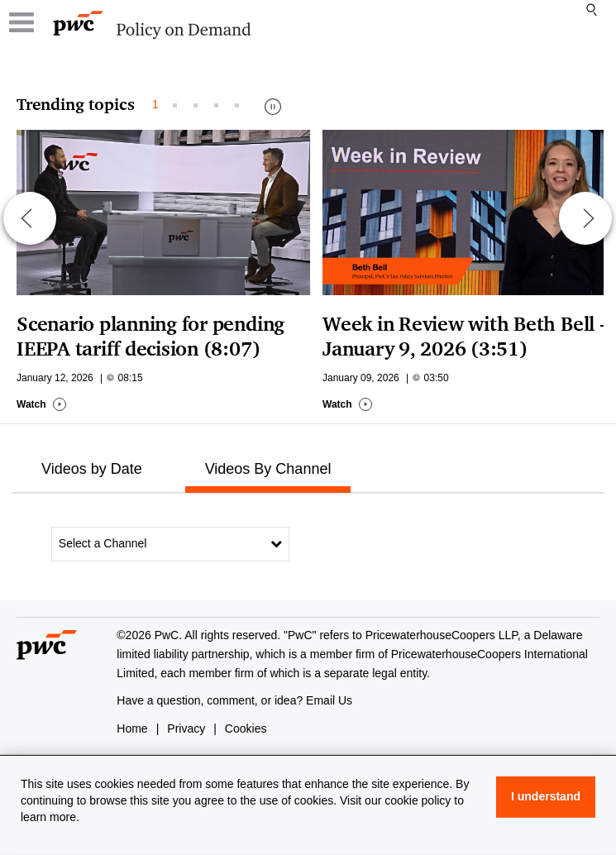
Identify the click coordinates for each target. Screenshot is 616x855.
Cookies (246, 728)
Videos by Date (92, 469)
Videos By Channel (268, 469)
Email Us (329, 700)
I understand (546, 796)
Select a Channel (170, 543)
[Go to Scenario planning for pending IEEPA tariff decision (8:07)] (170, 213)
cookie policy (418, 800)
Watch (42, 404)
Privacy (186, 728)
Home (132, 728)
